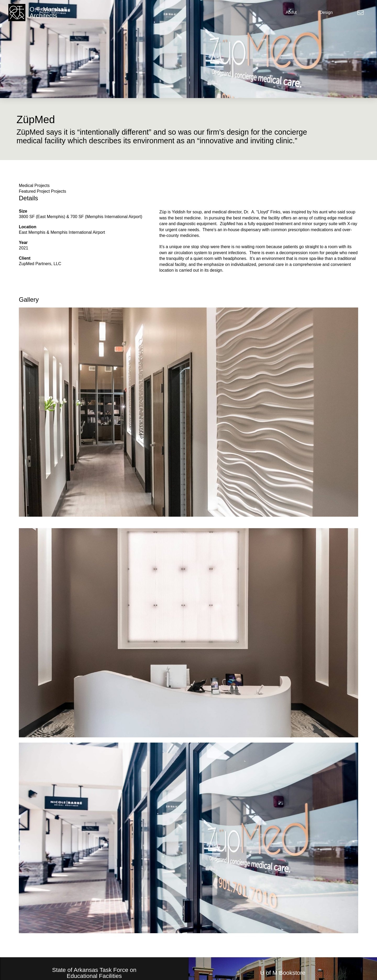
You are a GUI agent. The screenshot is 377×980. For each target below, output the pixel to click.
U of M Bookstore (283, 973)
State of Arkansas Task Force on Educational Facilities (94, 973)
